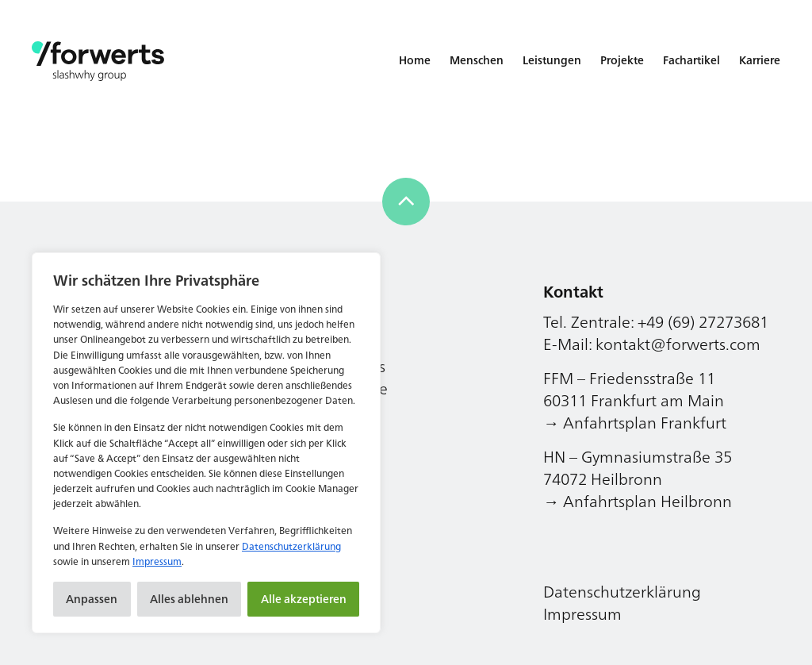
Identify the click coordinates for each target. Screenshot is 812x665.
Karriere (760, 60)
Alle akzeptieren (304, 599)
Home (415, 60)
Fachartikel (691, 60)
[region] (206, 443)
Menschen (477, 60)
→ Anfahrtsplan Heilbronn (638, 501)
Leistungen (552, 60)
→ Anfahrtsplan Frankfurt (635, 423)
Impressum (157, 561)
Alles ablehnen (189, 599)
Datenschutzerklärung (291, 546)
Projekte (622, 60)
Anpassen (92, 599)
